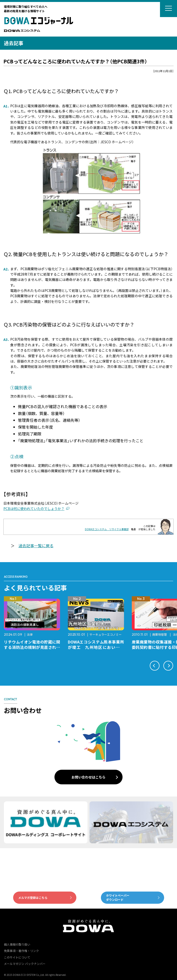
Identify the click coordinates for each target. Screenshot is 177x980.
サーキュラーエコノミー (106, 634)
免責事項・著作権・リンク (21, 951)
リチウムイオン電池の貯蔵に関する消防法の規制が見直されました (32, 647)
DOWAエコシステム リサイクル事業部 (107, 529)
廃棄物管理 (159, 634)
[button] (155, 666)
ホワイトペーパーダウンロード (118, 897)
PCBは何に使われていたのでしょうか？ (34, 509)
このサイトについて (17, 957)
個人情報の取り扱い (17, 944)
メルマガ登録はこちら (33, 898)
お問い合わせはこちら (88, 777)
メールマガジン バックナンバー (25, 964)
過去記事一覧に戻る (36, 546)
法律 (30, 634)
